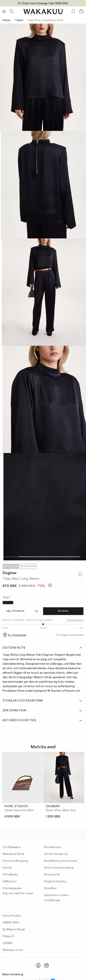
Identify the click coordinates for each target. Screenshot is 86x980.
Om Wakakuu (12, 847)
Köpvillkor (51, 888)
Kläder (7, 20)
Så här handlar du (56, 854)
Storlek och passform (43, 701)
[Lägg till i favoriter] (80, 575)
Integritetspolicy (55, 881)
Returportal (52, 875)
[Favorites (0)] (73, 11)
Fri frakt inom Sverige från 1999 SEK (43, 3)
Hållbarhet (10, 881)
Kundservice (52, 847)
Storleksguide (75, 620)
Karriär (7, 868)
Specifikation (43, 711)
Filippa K (8, 936)
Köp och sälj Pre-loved (18, 893)
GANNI (7, 943)
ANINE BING (11, 923)
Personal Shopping (15, 861)
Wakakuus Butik (14, 854)
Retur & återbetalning (59, 868)
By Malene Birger (14, 929)
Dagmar (10, 573)
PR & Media (10, 875)
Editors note (43, 648)
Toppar (19, 20)
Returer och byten (43, 720)
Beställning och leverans (61, 861)
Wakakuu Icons (13, 950)
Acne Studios (12, 916)
